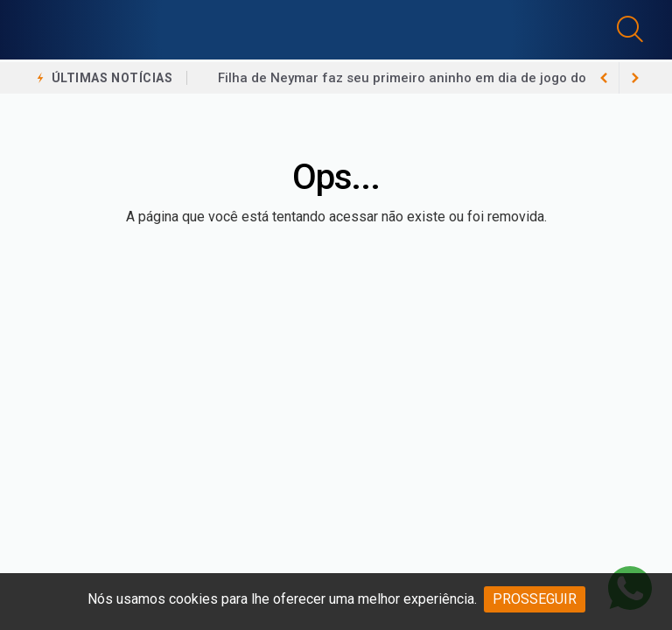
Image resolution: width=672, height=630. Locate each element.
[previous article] (635, 78)
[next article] (604, 78)
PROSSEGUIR (535, 599)
